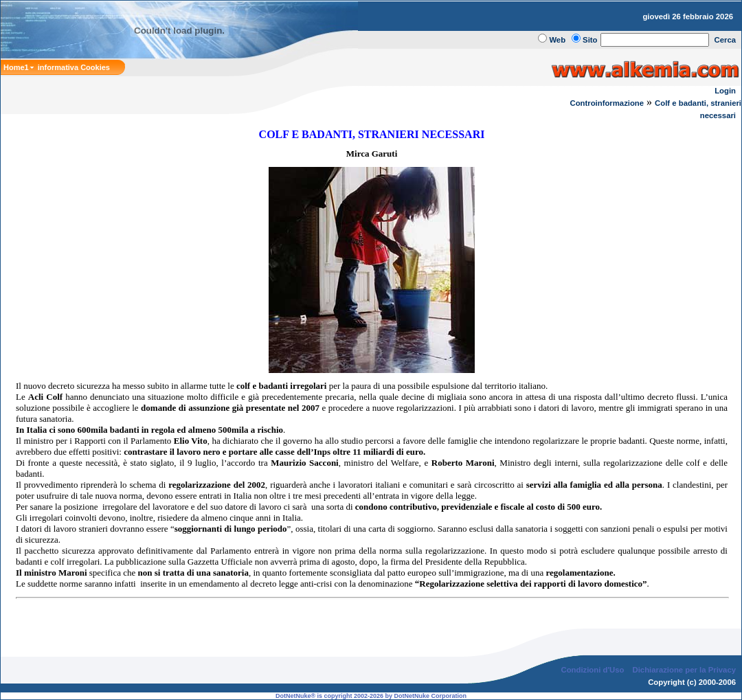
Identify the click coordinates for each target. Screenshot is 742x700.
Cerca (726, 40)
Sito (590, 40)
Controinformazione (607, 103)
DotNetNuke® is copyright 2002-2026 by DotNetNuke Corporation (371, 696)
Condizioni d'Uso (592, 670)
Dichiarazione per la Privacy (685, 670)
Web (557, 40)
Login (725, 91)
